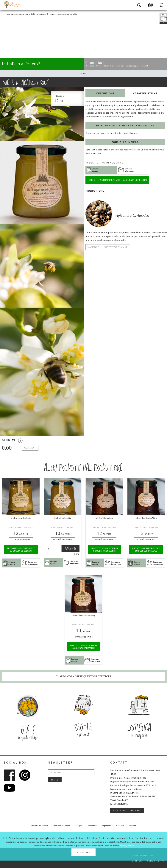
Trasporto (92, 826)
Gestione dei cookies (39, 826)
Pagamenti (106, 826)
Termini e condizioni (62, 826)
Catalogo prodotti (27, 14)
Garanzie (120, 826)
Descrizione (105, 93)
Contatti (133, 826)
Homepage (12, 14)
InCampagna (13, 5)
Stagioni (79, 826)
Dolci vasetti (43, 14)
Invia (55, 780)
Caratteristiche (145, 93)
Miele (53, 14)
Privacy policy (127, 846)
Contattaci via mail (127, 810)
